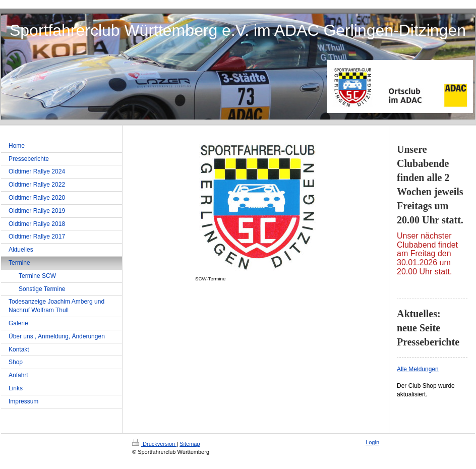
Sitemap (190, 444)
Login (372, 442)
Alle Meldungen (418, 369)
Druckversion (154, 444)
